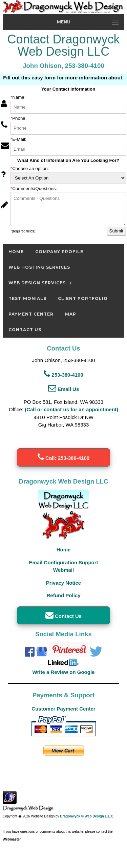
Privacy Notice (63, 583)
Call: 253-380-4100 (63, 458)
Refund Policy (63, 595)
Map (71, 314)
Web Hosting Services (39, 267)
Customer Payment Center (63, 709)
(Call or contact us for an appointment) (71, 409)
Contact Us (25, 330)
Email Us (64, 389)
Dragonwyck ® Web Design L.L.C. (87, 816)
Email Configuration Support (63, 562)
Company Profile (59, 252)
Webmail (63, 570)
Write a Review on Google (64, 672)
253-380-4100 (63, 375)
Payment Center (31, 314)
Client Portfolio (83, 298)
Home (16, 252)
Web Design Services (37, 283)
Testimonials (27, 298)
